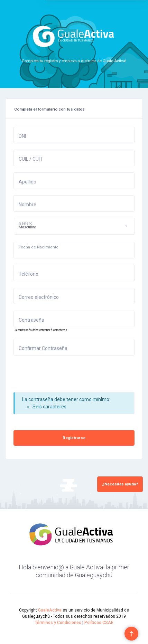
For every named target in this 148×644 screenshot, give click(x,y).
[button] (74, 226)
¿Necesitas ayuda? (120, 484)
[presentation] (66, 375)
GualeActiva (50, 610)
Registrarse (74, 438)
